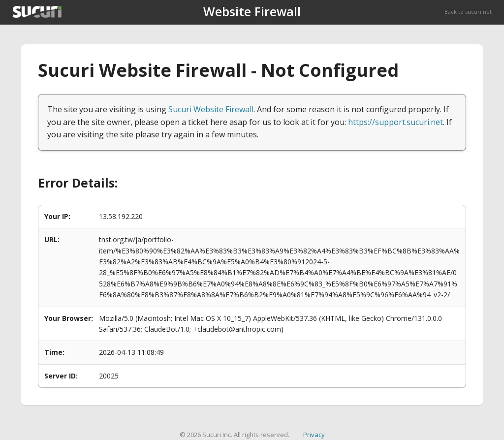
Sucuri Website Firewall (211, 109)
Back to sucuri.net (468, 12)
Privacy (314, 435)
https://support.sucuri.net (395, 122)
